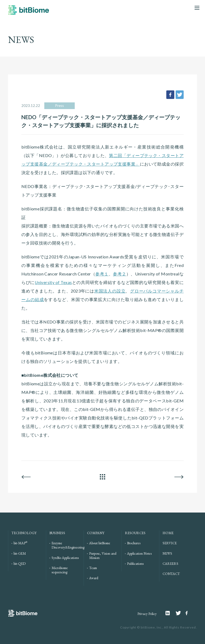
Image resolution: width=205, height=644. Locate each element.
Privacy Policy (145, 613)
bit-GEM (20, 553)
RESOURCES (135, 533)
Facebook (187, 613)
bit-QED (20, 564)
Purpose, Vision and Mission (103, 555)
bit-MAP (20, 543)
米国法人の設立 (110, 291)
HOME (168, 533)
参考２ (119, 274)
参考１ (102, 274)
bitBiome (29, 13)
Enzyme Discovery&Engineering (68, 545)
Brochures (134, 543)
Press (60, 106)
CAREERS (170, 564)
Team (93, 568)
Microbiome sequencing (60, 570)
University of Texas (53, 282)
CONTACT (171, 574)
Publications (135, 564)
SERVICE (170, 543)
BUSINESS (57, 533)
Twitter (180, 613)
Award (94, 578)
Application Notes (139, 553)
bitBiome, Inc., (151, 627)
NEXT (179, 477)
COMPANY (96, 533)
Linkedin (170, 613)
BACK (26, 477)
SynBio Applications (65, 557)
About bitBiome (100, 543)
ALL (102, 477)
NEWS (167, 553)
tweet (180, 95)
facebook (170, 95)
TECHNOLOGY (24, 533)
